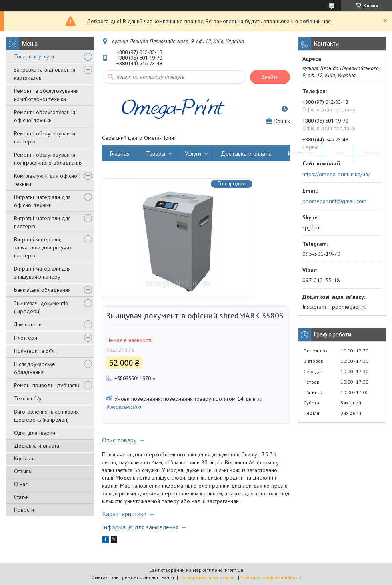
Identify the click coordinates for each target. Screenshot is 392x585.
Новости (24, 510)
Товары (156, 154)
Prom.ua (234, 570)
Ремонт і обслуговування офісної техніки (45, 116)
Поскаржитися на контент (208, 577)
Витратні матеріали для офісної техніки (42, 201)
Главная (120, 154)
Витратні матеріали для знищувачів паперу (42, 273)
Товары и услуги (34, 56)
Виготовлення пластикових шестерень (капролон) (46, 416)
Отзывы (23, 471)
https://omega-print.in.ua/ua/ (336, 174)
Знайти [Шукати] (270, 77)
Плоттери (26, 338)
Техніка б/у (28, 398)
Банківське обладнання (42, 290)
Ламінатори (28, 324)
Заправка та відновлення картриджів (45, 74)
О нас (21, 484)
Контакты (25, 458)
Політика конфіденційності (271, 577)
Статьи (21, 497)
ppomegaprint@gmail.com (334, 201)
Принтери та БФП (35, 351)
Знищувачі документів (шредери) (41, 307)
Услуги (193, 154)
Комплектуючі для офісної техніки (46, 180)
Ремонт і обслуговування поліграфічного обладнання (48, 159)
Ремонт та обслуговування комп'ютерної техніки (46, 95)
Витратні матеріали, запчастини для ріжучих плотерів (43, 247)
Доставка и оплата (37, 446)
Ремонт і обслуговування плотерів (45, 137)
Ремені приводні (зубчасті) (47, 385)
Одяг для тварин (35, 433)
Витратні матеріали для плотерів (42, 222)
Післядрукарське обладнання (35, 368)
